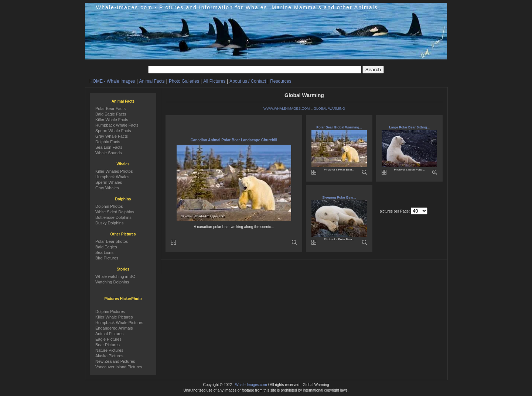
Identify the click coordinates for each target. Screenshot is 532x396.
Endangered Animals (114, 328)
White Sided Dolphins (115, 212)
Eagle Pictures (108, 339)
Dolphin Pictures (110, 311)
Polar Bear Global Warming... (339, 127)
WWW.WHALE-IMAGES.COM (287, 109)
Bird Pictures (107, 258)
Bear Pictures (108, 345)
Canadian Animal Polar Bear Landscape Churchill (234, 140)
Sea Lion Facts (109, 147)
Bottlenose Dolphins (113, 217)
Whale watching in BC (115, 276)
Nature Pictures (109, 350)
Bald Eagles (106, 247)
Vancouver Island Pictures (119, 367)
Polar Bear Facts (110, 109)
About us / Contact (248, 81)
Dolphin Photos (109, 206)
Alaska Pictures (109, 356)
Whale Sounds (109, 153)
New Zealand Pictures (115, 361)
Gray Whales (107, 188)
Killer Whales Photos (114, 171)
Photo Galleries (184, 81)
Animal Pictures (109, 334)
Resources (281, 81)
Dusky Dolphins (109, 223)
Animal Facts (152, 81)
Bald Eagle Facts (111, 114)
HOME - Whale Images (112, 81)
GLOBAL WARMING (329, 109)
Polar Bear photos (112, 241)
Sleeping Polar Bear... (339, 197)
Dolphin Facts (108, 142)
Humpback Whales (112, 177)
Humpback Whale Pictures (119, 323)
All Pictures (214, 81)
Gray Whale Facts (112, 136)
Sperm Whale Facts (113, 131)
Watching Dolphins (112, 282)
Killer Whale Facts (112, 120)
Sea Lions (104, 252)
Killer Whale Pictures (114, 317)
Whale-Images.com (251, 385)
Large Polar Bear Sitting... (409, 127)
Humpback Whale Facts (117, 125)
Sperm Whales (109, 182)
